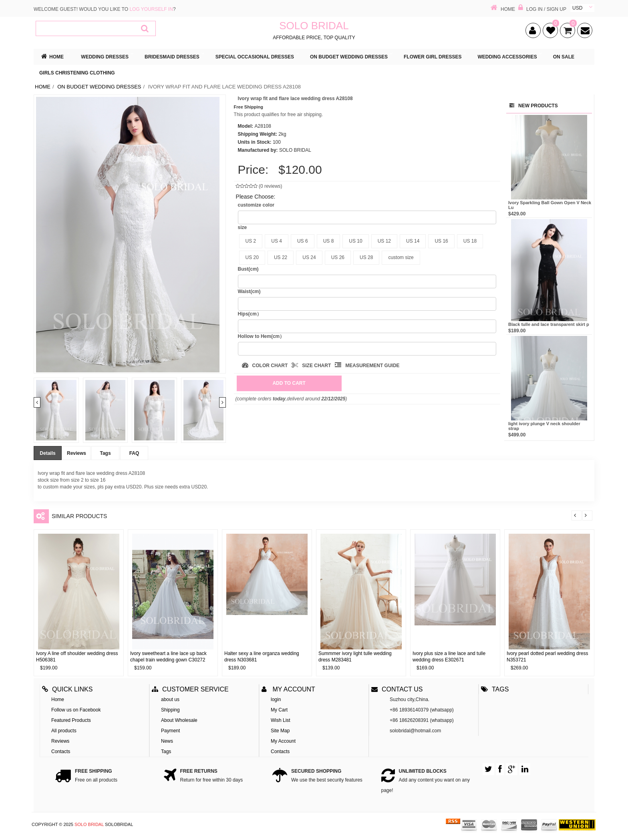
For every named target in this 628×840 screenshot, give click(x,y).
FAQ (134, 453)
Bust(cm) (248, 269)
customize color (256, 205)
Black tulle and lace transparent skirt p (549, 324)
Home (43, 87)
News (167, 741)
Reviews (76, 453)
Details (47, 453)
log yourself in (151, 9)
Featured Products (71, 720)
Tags (105, 453)
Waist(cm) (249, 291)
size (243, 227)
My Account (283, 741)
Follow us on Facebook (76, 710)
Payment (170, 731)
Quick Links (67, 689)
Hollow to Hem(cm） (261, 336)
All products (64, 731)
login (276, 699)
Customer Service (190, 689)
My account (288, 689)
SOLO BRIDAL (89, 824)
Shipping (170, 710)
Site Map (280, 731)
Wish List (281, 720)
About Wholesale (179, 720)
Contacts (61, 752)
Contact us (397, 689)
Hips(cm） (250, 314)
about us (170, 699)
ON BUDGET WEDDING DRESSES (99, 87)
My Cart (279, 710)
